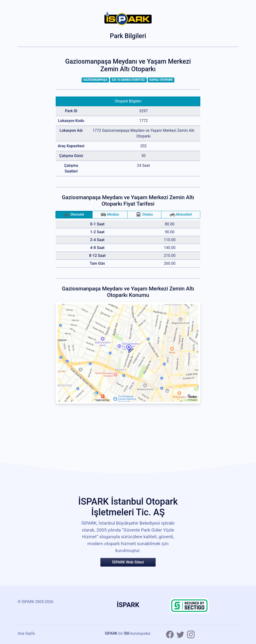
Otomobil (74, 215)
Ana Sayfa (26, 633)
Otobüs (144, 215)
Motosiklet (181, 215)
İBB (127, 633)
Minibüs (110, 215)
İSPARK (111, 633)
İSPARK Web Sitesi (128, 562)
